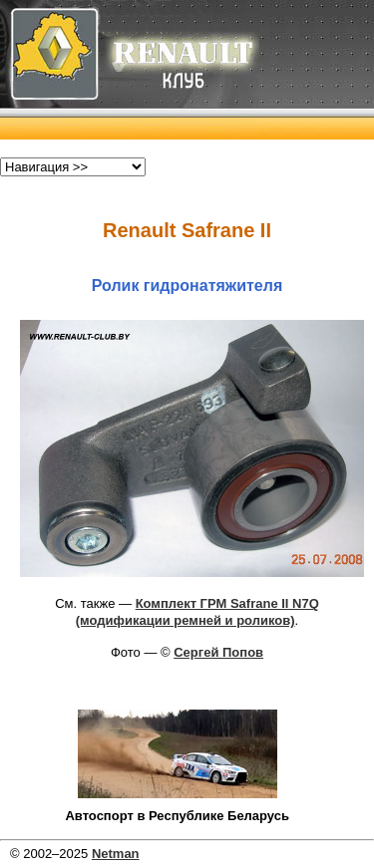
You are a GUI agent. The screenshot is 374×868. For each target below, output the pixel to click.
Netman (116, 854)
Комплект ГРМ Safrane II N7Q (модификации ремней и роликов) (197, 612)
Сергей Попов (218, 652)
